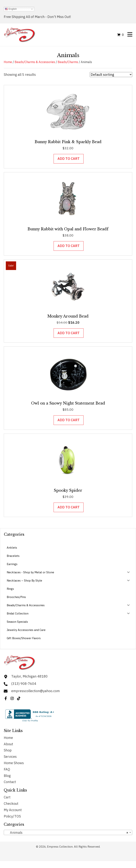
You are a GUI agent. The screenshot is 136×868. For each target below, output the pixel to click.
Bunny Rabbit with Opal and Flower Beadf (68, 229)
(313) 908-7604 (24, 684)
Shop (8, 750)
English (11, 9)
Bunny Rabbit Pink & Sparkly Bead (68, 142)
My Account (13, 810)
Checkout (11, 804)
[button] (6, 698)
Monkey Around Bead (68, 316)
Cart (7, 797)
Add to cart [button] (69, 159)
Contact (10, 782)
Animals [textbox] (67, 833)
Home (8, 62)
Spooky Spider (68, 490)
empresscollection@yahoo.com (35, 691)
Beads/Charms (68, 62)
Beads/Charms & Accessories (35, 62)
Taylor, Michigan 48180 (29, 676)
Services (10, 757)
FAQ (7, 769)
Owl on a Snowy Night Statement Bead (68, 403)
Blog (7, 776)
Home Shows (14, 763)
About (8, 744)
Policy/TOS (12, 816)
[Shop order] (111, 75)
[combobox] (68, 832)
